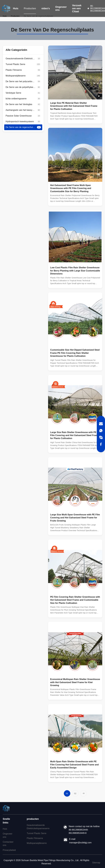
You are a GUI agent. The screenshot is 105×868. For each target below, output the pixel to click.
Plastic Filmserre (35, 838)
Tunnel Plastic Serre (37, 833)
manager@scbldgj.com (80, 843)
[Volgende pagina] (83, 793)
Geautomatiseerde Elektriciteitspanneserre (38, 827)
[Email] (101, 424)
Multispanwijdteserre (37, 843)
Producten (30, 8)
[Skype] (101, 437)
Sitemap (96, 863)
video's (46, 8)
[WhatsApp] (101, 431)
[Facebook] (101, 444)
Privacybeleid (9, 850)
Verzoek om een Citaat (77, 8)
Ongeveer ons (61, 8)
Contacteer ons (8, 844)
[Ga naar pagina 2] (75, 793)
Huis (16, 8)
